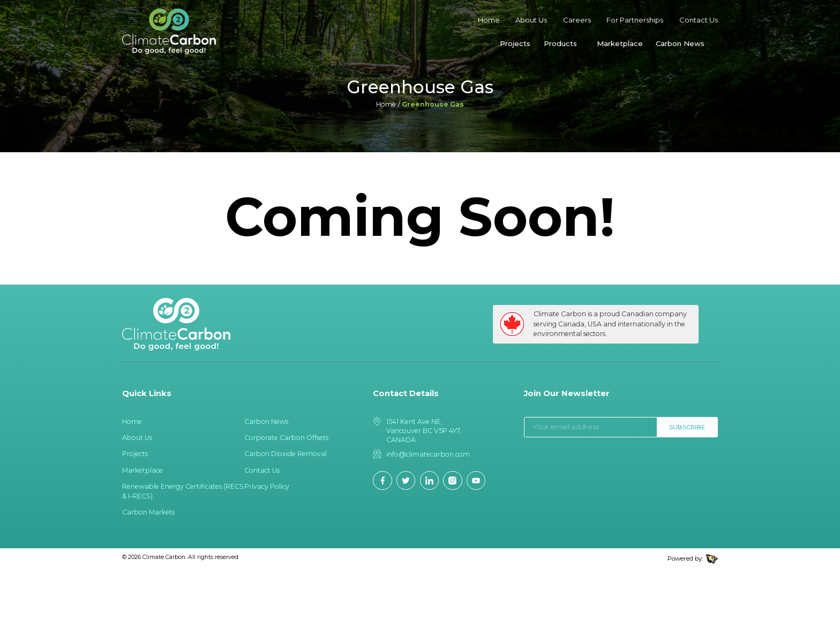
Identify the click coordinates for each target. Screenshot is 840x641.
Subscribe (687, 427)
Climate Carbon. (164, 557)
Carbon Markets (148, 512)
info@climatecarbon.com (428, 454)
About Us (531, 20)
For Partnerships (635, 20)
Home (489, 20)
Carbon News (680, 43)
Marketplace (620, 43)
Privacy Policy (267, 486)
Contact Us (699, 20)
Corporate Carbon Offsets (286, 438)
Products (560, 43)
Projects (515, 43)
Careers (577, 20)
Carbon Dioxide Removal (286, 454)
